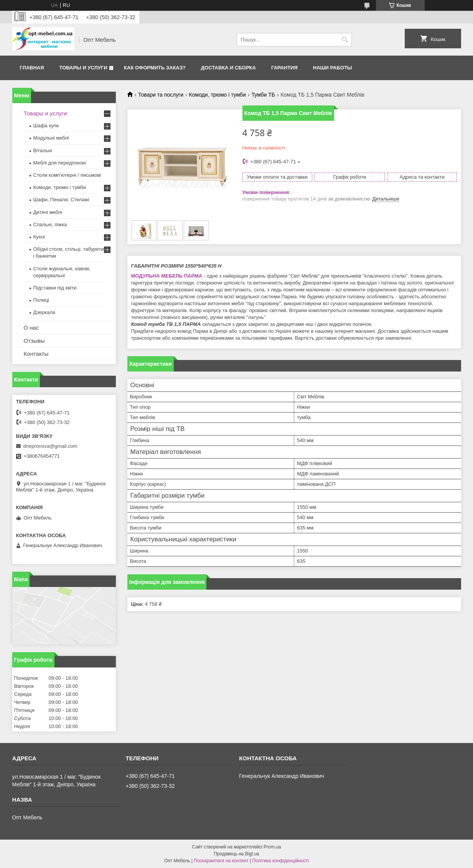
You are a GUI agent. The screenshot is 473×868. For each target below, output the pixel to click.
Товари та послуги (161, 95)
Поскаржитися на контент (221, 861)
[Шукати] (345, 40)
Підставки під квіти (55, 288)
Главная (32, 68)
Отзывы (34, 341)
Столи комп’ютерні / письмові (67, 175)
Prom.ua (272, 847)
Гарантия (284, 68)
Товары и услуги (83, 68)
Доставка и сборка (228, 68)
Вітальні (43, 150)
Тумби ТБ (263, 95)
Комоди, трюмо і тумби (218, 95)
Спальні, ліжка (50, 224)
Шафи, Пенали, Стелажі (61, 200)
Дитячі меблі (48, 212)
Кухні (39, 237)
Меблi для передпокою (60, 163)
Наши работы (333, 68)
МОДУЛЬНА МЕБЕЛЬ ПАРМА (167, 276)
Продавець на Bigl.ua (236, 854)
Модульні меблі (51, 138)
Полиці (41, 300)
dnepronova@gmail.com (50, 446)
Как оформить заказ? (155, 68)
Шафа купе (46, 126)
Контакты (36, 354)
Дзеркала (44, 312)
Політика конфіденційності (280, 861)
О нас (31, 328)
